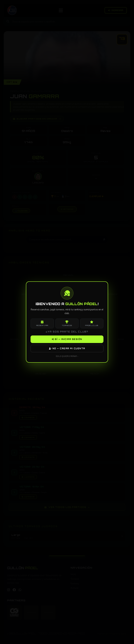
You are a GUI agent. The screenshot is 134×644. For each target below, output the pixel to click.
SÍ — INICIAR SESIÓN (67, 339)
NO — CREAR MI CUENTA (67, 349)
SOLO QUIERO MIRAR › (67, 356)
